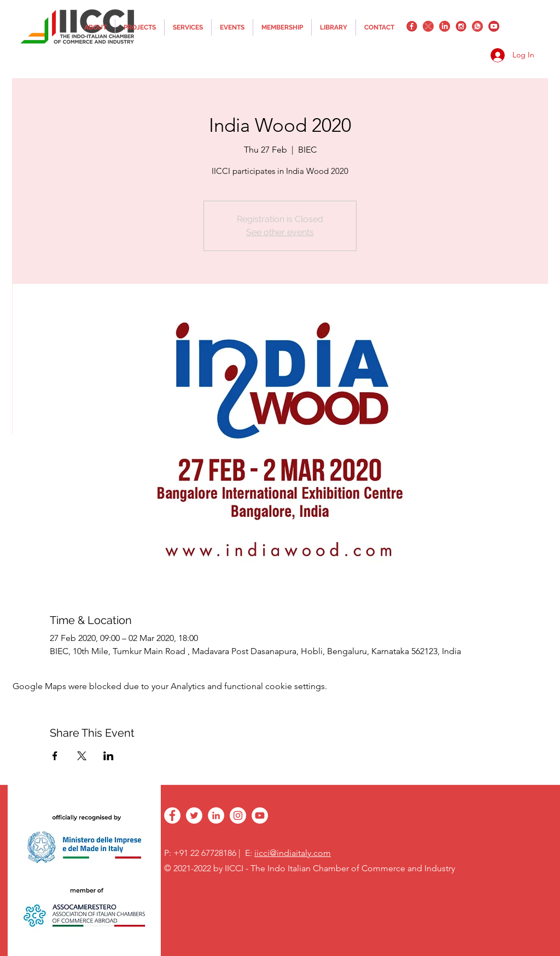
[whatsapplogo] (477, 26)
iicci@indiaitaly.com (293, 853)
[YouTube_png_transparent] (494, 26)
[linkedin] (445, 26)
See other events (280, 232)
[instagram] (461, 26)
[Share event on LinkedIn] (109, 756)
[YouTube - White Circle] (260, 815)
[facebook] (412, 26)
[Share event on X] (82, 756)
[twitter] (428, 26)
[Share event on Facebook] (55, 756)
